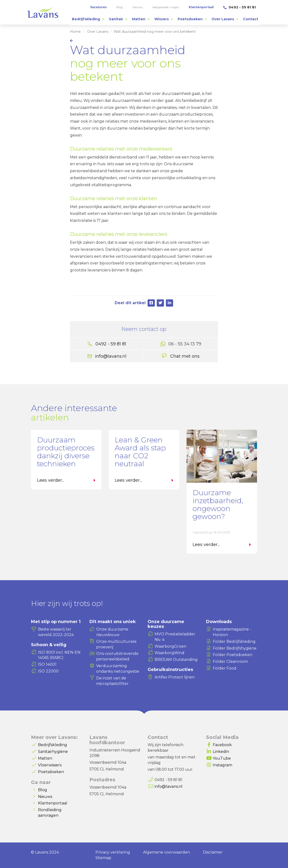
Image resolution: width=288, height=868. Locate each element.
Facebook (222, 745)
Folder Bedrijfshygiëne (235, 648)
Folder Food (225, 668)
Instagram (222, 765)
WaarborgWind (169, 653)
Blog (43, 790)
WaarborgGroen (170, 646)
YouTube (222, 758)
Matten (45, 758)
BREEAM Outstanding (176, 660)
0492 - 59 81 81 (240, 7)
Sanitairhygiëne (53, 752)
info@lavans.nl (111, 356)
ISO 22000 (48, 671)
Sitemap (103, 858)
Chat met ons (185, 356)
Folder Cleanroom (230, 661)
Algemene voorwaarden (166, 852)
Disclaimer (213, 852)
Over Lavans (98, 32)
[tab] (88, 19)
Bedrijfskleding (53, 745)
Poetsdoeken (51, 772)
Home (75, 32)
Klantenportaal (53, 803)
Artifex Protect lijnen (175, 677)
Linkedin (221, 752)
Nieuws (45, 797)
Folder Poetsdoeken (233, 655)
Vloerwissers (50, 765)
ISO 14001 (47, 664)
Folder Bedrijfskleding (234, 641)
